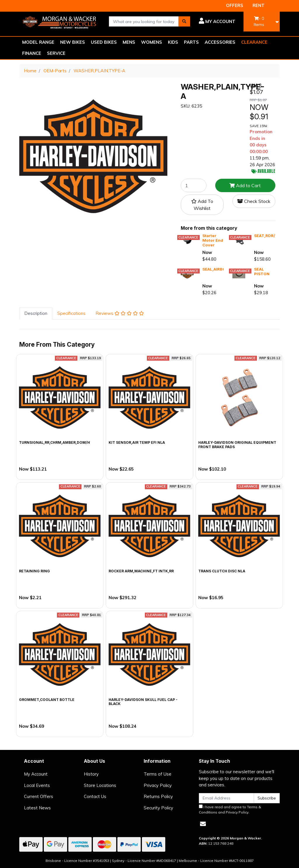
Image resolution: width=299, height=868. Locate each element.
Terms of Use (158, 774)
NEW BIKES (73, 42)
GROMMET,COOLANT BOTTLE (47, 700)
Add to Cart (245, 185)
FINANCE (32, 53)
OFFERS (235, 5)
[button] (217, 22)
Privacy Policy (158, 785)
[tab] (36, 314)
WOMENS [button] (152, 42)
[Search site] (184, 21)
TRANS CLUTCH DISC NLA (222, 571)
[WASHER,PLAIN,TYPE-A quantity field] (194, 185)
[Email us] (203, 824)
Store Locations (100, 785)
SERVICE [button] (56, 53)
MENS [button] (129, 42)
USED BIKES (104, 42)
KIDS (173, 42)
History (91, 774)
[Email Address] (226, 798)
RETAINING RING (34, 571)
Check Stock (254, 201)
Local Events (37, 785)
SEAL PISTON (262, 271)
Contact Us (95, 796)
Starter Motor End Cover (213, 240)
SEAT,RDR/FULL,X (271, 236)
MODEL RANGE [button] (38, 42)
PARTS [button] (191, 42)
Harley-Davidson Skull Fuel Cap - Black (143, 702)
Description (36, 313)
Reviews (120, 313)
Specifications (71, 313)
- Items (259, 21)
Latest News (37, 808)
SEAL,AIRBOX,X (217, 269)
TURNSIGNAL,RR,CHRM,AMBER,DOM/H (54, 442)
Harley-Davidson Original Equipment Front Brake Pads (237, 444)
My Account (36, 774)
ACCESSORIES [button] (220, 42)
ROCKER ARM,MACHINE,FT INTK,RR (141, 571)
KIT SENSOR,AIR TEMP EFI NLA (137, 442)
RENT (259, 5)
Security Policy (158, 808)
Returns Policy (158, 796)
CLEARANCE (254, 42)
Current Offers (39, 796)
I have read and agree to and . (230, 809)
